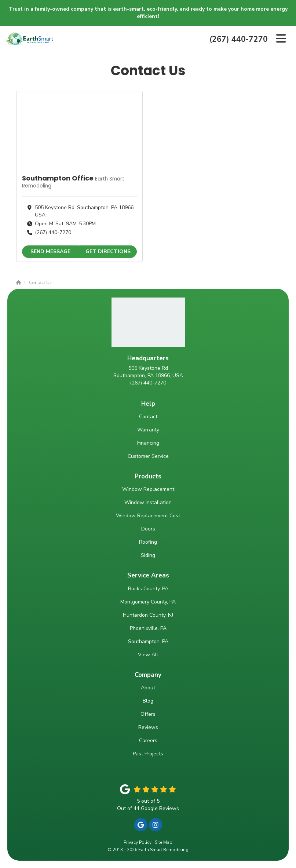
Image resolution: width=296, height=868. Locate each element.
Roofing (148, 542)
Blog (148, 701)
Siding (148, 555)
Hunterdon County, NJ (148, 615)
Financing (148, 443)
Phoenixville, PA (148, 628)
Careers (148, 741)
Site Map (164, 842)
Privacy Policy (138, 842)
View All (148, 655)
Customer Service (148, 456)
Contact (148, 417)
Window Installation (148, 502)
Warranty (148, 430)
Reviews (148, 727)
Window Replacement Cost (148, 516)
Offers (148, 714)
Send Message (50, 251)
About (148, 688)
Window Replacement (148, 489)
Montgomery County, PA (148, 602)
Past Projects (148, 754)
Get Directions (108, 251)
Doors (148, 529)
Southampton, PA (148, 641)
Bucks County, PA (148, 589)
